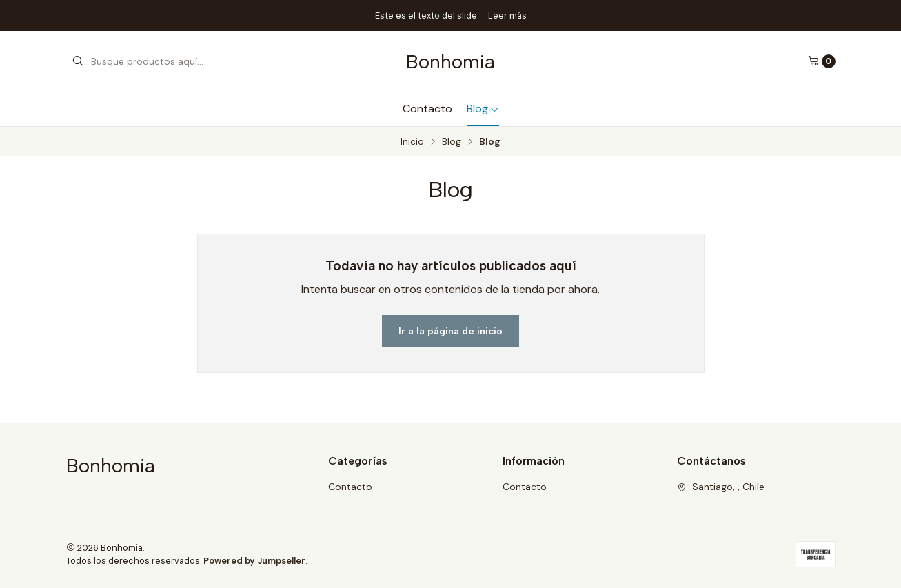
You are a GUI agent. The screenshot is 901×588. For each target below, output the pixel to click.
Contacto (427, 109)
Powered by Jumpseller (254, 561)
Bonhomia (451, 61)
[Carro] (822, 61)
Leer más (507, 16)
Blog (483, 109)
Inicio (412, 142)
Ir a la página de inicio (451, 331)
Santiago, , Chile (721, 487)
